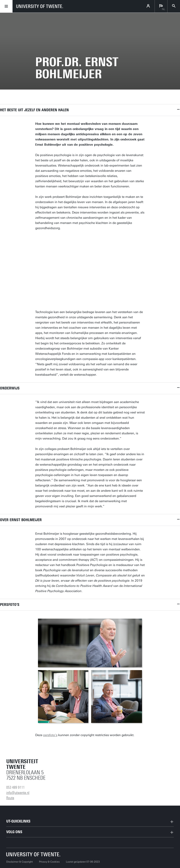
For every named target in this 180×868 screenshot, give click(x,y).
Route (10, 798)
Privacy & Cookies (49, 862)
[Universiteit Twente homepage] (33, 854)
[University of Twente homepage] (40, 6)
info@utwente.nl (18, 793)
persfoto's (50, 735)
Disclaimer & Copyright (20, 862)
